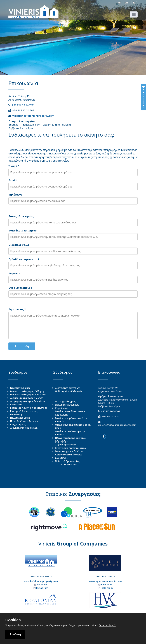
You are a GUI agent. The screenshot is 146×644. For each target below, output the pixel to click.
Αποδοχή (15, 634)
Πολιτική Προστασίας (68, 461)
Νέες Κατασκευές (20, 388)
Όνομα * (14, 166)
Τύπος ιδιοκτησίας (21, 216)
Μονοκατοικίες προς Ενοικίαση (28, 394)
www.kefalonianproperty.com (41, 581)
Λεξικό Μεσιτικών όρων (69, 455)
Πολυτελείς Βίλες (20, 418)
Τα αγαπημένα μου (66, 464)
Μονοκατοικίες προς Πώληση (27, 391)
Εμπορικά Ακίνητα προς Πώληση (29, 408)
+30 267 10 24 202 (23, 105)
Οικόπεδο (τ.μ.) (19, 245)
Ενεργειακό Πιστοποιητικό (70, 448)
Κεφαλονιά (61, 408)
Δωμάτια (14, 273)
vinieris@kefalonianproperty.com (33, 116)
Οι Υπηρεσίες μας (65, 401)
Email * (13, 180)
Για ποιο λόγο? (107, 625)
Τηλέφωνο (15, 195)
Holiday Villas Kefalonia (69, 391)
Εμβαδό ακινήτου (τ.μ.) (24, 259)
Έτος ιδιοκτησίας (20, 288)
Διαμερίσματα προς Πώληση (27, 398)
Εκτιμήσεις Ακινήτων (67, 405)
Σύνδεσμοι (61, 458)
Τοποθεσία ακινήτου (23, 230)
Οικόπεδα (16, 404)
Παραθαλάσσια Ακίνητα (24, 421)
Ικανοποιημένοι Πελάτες (69, 451)
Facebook (42, 584)
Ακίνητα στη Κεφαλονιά (24, 428)
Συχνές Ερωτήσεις (66, 445)
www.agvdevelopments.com (105, 581)
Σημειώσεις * (17, 309)
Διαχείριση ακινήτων (67, 388)
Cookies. (14, 620)
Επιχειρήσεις (18, 424)
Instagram (42, 588)
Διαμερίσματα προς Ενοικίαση (28, 401)
